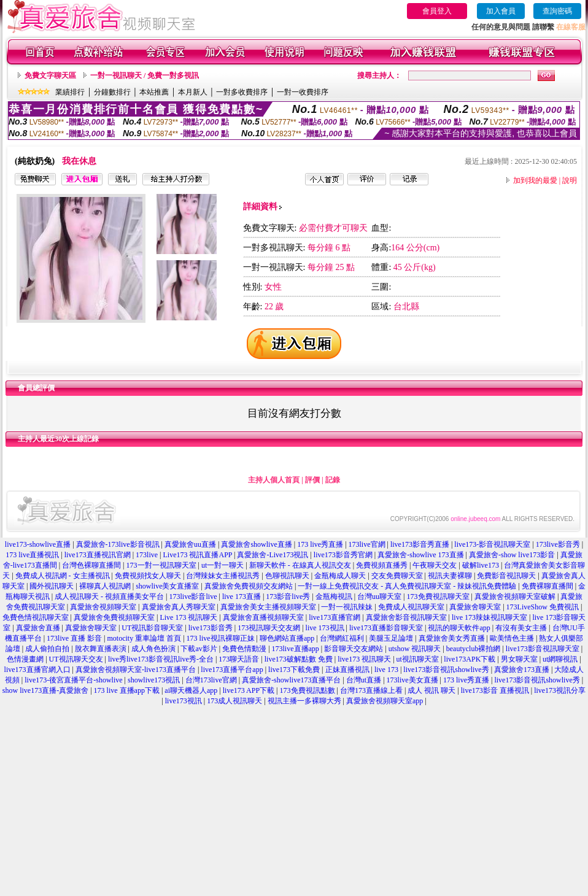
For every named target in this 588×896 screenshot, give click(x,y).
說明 (570, 180)
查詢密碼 (557, 11)
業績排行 (70, 92)
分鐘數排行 (112, 92)
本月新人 (193, 92)
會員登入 (437, 11)
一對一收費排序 (303, 92)
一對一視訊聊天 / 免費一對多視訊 (145, 75)
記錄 (333, 480)
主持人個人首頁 (274, 480)
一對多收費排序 (242, 92)
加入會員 (501, 11)
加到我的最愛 (535, 180)
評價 (312, 480)
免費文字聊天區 (50, 75)
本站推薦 (154, 92)
